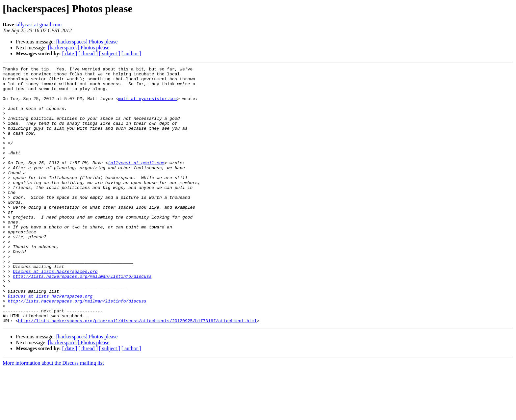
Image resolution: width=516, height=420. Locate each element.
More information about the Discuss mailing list (53, 414)
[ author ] (131, 53)
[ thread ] (88, 53)
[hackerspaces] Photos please (87, 42)
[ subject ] (110, 53)
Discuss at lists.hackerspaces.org (55, 313)
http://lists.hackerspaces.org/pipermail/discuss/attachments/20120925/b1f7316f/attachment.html (137, 372)
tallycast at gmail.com (39, 25)
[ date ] (70, 53)
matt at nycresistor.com (148, 105)
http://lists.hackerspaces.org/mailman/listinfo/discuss (82, 319)
